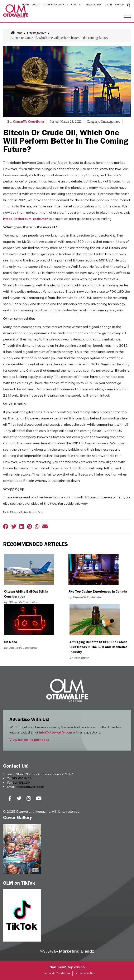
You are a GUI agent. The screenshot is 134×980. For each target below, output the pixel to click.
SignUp (119, 5)
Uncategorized (37, 33)
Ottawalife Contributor (29, 121)
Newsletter (94, 5)
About (37, 5)
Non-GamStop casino (67, 967)
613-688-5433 (21, 778)
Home (26, 5)
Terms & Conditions (57, 973)
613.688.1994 (22, 783)
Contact (77, 5)
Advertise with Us (56, 5)
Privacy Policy (85, 973)
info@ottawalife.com (56, 732)
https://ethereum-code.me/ (25, 219)
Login (108, 5)
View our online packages (29, 740)
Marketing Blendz (76, 951)
